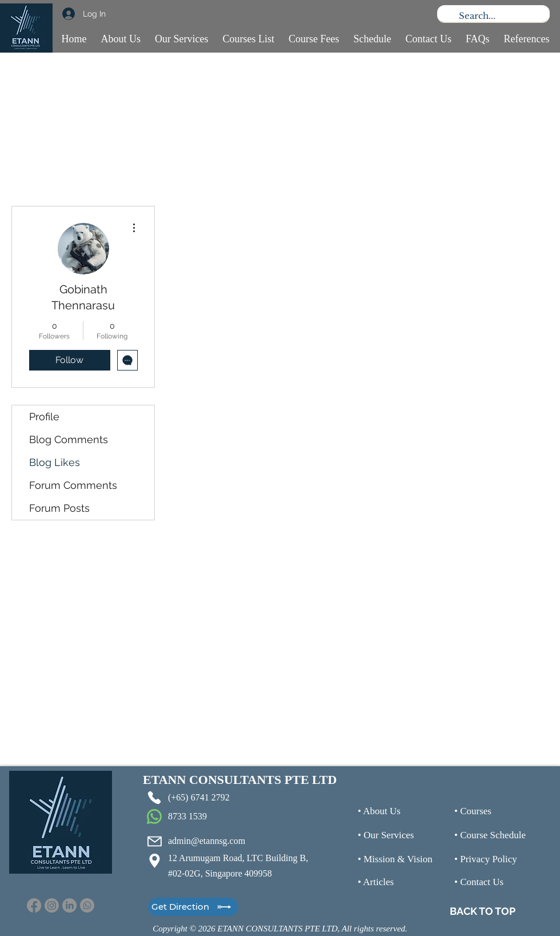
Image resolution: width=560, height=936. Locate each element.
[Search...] (492, 16)
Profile (44, 417)
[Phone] (154, 798)
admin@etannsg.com (207, 841)
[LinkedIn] (69, 905)
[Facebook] (34, 905)
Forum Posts (59, 508)
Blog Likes (55, 462)
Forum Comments (73, 485)
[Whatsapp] (87, 905)
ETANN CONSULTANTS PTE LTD (240, 780)
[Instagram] (52, 905)
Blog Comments (69, 439)
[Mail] (154, 841)
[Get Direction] (193, 907)
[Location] (154, 861)
